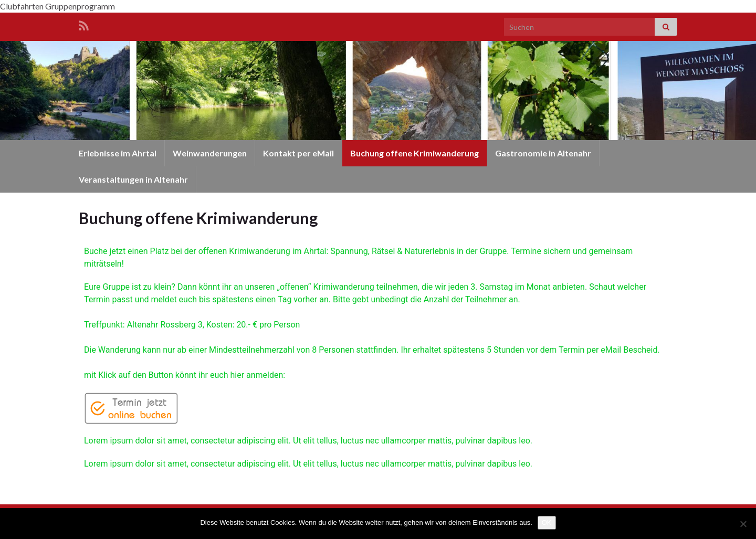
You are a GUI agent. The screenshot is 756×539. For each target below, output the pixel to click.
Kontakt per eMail (298, 153)
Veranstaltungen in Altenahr (133, 179)
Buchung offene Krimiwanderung (414, 153)
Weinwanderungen (210, 153)
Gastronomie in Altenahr (543, 153)
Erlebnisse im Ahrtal (118, 153)
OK (547, 522)
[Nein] (743, 524)
